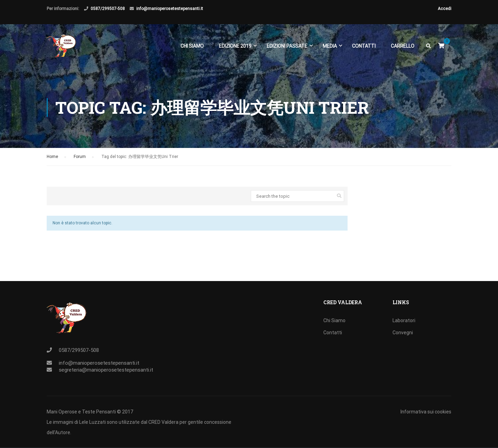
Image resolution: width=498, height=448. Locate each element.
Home (52, 160)
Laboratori (404, 320)
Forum (80, 160)
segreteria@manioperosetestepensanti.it (106, 370)
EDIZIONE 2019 (235, 48)
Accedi (445, 9)
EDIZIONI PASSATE (287, 48)
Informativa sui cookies (426, 412)
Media (329, 48)
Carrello (402, 48)
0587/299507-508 (108, 9)
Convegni (403, 333)
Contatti (363, 48)
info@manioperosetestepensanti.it (170, 9)
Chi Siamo (192, 48)
